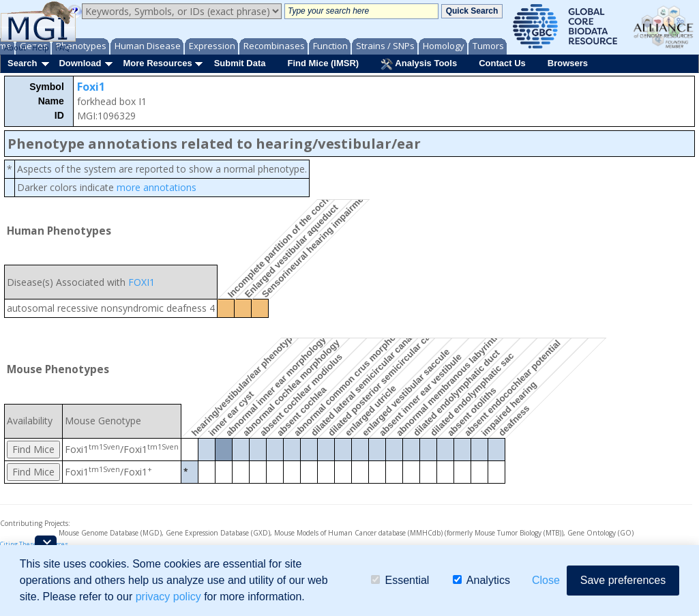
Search (22, 63)
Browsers (568, 63)
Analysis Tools (419, 64)
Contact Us (502, 63)
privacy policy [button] (168, 597)
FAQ (63, 47)
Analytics (481, 580)
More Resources (157, 63)
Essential (400, 580)
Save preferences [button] (623, 580)
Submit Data (240, 63)
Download (80, 63)
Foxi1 (91, 87)
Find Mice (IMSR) (323, 63)
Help (41, 47)
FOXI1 (142, 282)
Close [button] (546, 580)
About (15, 47)
